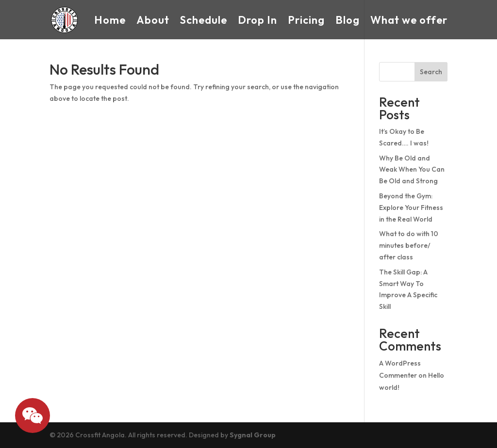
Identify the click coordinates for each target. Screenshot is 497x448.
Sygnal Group (253, 435)
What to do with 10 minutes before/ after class (409, 245)
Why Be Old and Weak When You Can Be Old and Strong (412, 170)
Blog (348, 20)
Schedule (204, 20)
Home (110, 20)
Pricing (306, 20)
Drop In (257, 20)
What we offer (409, 20)
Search (431, 72)
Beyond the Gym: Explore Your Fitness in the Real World (411, 208)
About (153, 20)
